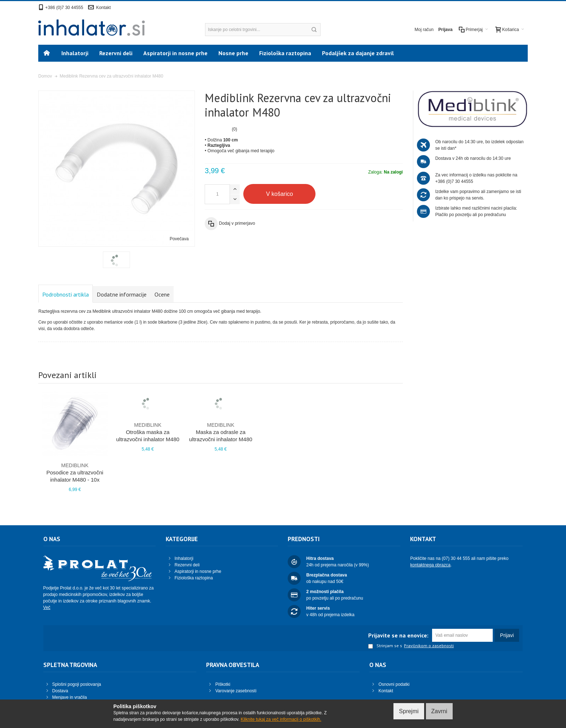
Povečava (179, 239)
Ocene (162, 294)
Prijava (445, 30)
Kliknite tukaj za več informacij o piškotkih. (281, 719)
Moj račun (424, 30)
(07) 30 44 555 (456, 558)
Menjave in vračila (70, 697)
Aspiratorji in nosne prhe (198, 571)
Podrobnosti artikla (66, 294)
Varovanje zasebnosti (236, 691)
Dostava (60, 691)
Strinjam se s (385, 646)
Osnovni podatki (394, 684)
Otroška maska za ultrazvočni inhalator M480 (148, 432)
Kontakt (103, 8)
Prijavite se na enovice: (398, 635)
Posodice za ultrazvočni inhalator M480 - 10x (75, 472)
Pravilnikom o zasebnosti (429, 646)
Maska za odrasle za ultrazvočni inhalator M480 (221, 432)
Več (47, 608)
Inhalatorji (184, 558)
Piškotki (223, 684)
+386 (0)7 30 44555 (64, 8)
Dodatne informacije (122, 294)
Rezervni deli (187, 565)
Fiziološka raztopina (194, 578)
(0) (234, 129)
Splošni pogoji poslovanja (77, 684)
